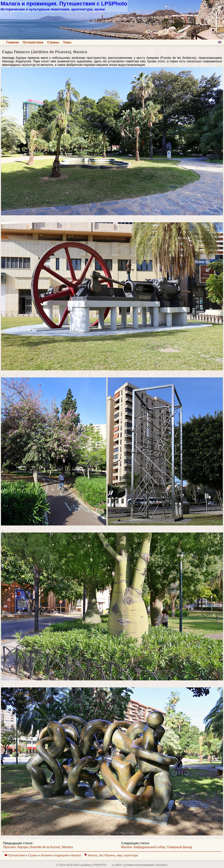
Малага (77, 855)
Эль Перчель (107, 855)
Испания (46, 855)
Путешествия (33, 42)
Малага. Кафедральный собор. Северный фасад (157, 847)
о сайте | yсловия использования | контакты (140, 865)
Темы (67, 42)
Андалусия (62, 855)
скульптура (131, 855)
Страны (53, 42)
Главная (13, 42)
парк (119, 855)
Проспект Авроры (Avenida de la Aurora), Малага (38, 847)
